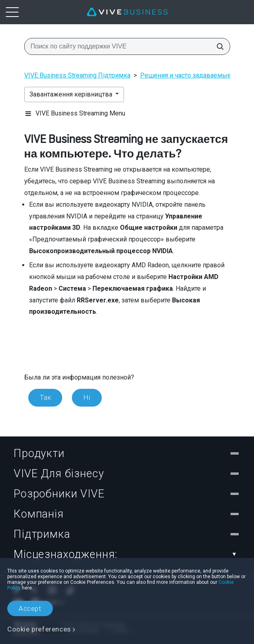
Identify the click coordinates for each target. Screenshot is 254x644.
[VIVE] (127, 12)
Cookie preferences (39, 629)
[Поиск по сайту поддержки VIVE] (218, 46)
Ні (87, 397)
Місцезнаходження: (127, 554)
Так (45, 397)
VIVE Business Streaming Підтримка (77, 75)
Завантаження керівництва (72, 94)
